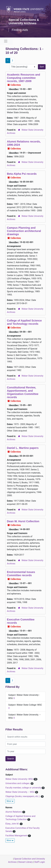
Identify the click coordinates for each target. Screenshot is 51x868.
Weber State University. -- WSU (20, 792)
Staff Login (40, 862)
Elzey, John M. (13, 824)
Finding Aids (20, 30)
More (10, 801)
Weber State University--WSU (20, 779)
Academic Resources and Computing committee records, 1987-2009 (23, 78)
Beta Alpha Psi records (22, 174)
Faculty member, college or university (24, 788)
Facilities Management (17, 836)
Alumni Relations (14, 812)
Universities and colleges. (18, 783)
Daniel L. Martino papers (23, 448)
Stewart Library (25, 862)
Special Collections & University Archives (24, 22)
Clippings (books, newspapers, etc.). (23, 796)
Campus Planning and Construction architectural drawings (24, 231)
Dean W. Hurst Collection (23, 521)
